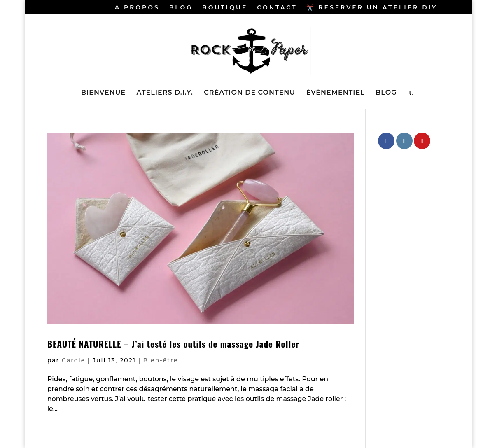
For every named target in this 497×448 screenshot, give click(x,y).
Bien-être (161, 360)
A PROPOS (137, 8)
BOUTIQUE (225, 8)
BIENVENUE (103, 93)
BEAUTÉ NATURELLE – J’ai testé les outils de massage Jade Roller (173, 344)
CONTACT (277, 8)
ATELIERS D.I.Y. (165, 93)
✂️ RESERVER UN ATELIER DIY (372, 8)
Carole (73, 360)
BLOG (181, 8)
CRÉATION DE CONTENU (250, 93)
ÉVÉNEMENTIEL (335, 93)
